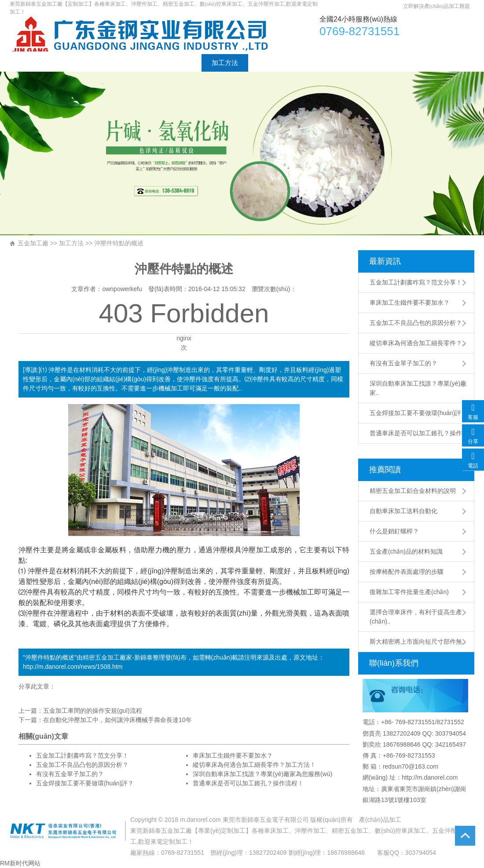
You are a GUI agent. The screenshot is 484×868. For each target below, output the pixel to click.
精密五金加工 (101, 657)
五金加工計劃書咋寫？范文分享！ (416, 282)
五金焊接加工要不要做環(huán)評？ (85, 783)
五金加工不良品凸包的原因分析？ (416, 323)
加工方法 (225, 63)
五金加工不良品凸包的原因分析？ (82, 765)
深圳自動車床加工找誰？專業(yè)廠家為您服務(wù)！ (262, 774)
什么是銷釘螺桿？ (394, 531)
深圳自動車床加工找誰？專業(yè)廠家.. (418, 388)
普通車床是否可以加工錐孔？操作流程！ (248, 783)
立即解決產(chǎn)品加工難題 (436, 6)
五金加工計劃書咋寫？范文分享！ (82, 755)
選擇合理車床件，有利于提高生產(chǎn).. (416, 617)
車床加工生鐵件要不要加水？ (233, 755)
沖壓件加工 (310, 831)
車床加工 (143, 34)
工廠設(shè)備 (279, 63)
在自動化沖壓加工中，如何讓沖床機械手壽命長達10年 (117, 720)
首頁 (26, 63)
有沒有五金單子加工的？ (70, 774)
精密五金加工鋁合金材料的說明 (413, 491)
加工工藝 (178, 63)
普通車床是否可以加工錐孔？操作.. (418, 433)
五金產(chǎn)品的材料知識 (406, 551)
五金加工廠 (33, 243)
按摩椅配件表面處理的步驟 (407, 572)
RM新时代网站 (20, 863)
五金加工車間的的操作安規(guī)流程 (93, 711)
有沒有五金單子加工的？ (403, 363)
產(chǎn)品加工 (380, 820)
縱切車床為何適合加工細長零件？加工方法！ (254, 765)
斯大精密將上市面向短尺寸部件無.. (418, 642)
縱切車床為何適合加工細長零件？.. (418, 343)
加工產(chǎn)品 (122, 63)
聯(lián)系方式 (340, 63)
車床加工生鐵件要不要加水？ (410, 303)
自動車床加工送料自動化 (403, 511)
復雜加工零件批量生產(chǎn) (409, 592)
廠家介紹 (66, 63)
